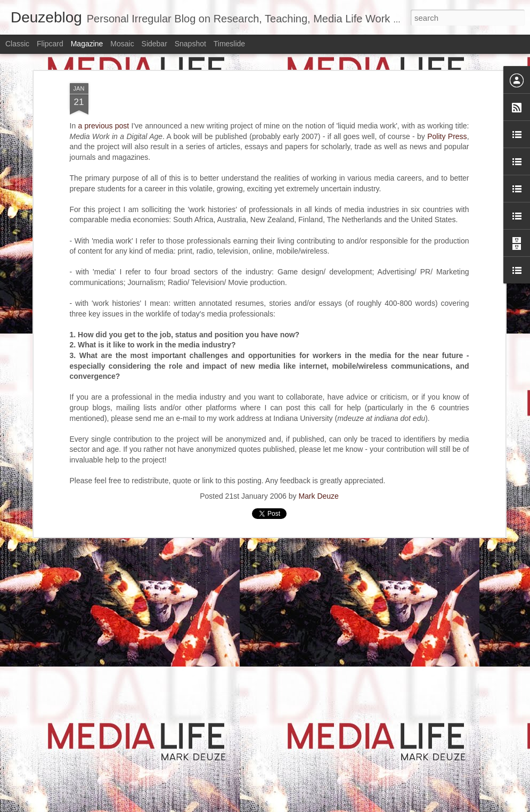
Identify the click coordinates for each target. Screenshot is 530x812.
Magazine (87, 44)
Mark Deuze (318, 496)
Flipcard (50, 44)
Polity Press (447, 136)
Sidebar (154, 44)
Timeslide (229, 44)
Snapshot (190, 44)
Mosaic (122, 44)
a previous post (103, 125)
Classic (17, 44)
